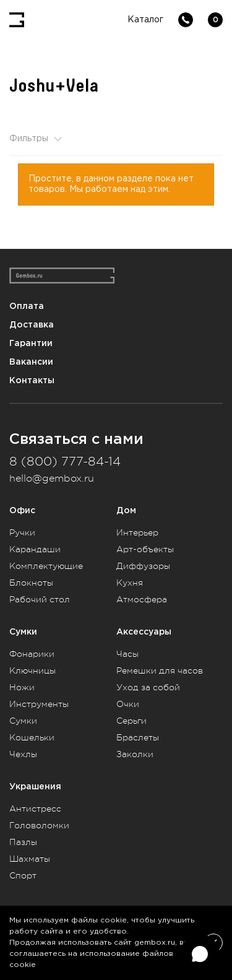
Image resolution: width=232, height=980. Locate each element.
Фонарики (32, 654)
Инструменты (39, 704)
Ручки (22, 532)
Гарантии (31, 343)
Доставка (32, 325)
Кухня (130, 583)
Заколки (135, 754)
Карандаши (35, 549)
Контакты (32, 380)
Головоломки (39, 825)
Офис (22, 510)
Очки (128, 704)
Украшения (35, 787)
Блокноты (31, 583)
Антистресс (35, 809)
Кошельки (32, 737)
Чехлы (23, 754)
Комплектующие (46, 566)
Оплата (27, 306)
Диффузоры (143, 566)
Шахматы (30, 859)
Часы (127, 654)
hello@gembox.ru (52, 479)
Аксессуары (144, 632)
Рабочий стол (40, 599)
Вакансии (31, 362)
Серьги (131, 721)
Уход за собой (148, 687)
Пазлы (23, 842)
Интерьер (137, 532)
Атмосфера (142, 599)
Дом (126, 510)
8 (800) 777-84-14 (65, 462)
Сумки (23, 632)
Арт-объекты (145, 549)
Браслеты (138, 737)
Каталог (145, 20)
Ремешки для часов (160, 670)
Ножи (22, 687)
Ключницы (32, 670)
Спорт (23, 875)
